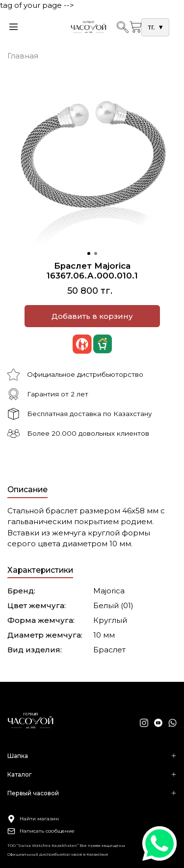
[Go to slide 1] (89, 253)
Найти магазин (33, 819)
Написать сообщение (41, 831)
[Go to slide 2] (96, 253)
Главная (23, 56)
